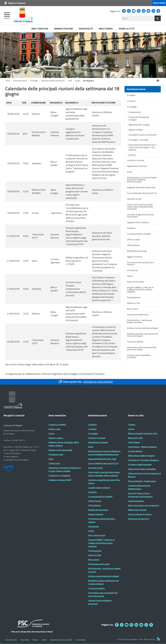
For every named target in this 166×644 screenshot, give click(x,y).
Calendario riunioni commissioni (53, 81)
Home (8, 81)
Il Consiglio (34, 81)
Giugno (78, 81)
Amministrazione (20, 81)
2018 (70, 81)
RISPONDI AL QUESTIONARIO (98, 382)
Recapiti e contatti (14, 415)
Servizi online (159, 3)
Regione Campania (17, 3)
